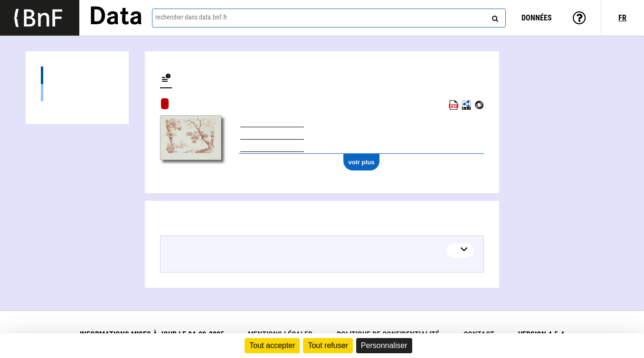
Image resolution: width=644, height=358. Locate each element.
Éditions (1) (77, 75)
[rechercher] (494, 17)
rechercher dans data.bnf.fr (191, 17)
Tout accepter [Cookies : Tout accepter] (272, 345)
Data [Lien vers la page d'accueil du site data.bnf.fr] (116, 18)
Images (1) (77, 92)
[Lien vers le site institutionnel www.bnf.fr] (40, 18)
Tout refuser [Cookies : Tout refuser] (328, 345)
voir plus (361, 162)
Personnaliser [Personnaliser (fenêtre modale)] (384, 345)
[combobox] (329, 18)
